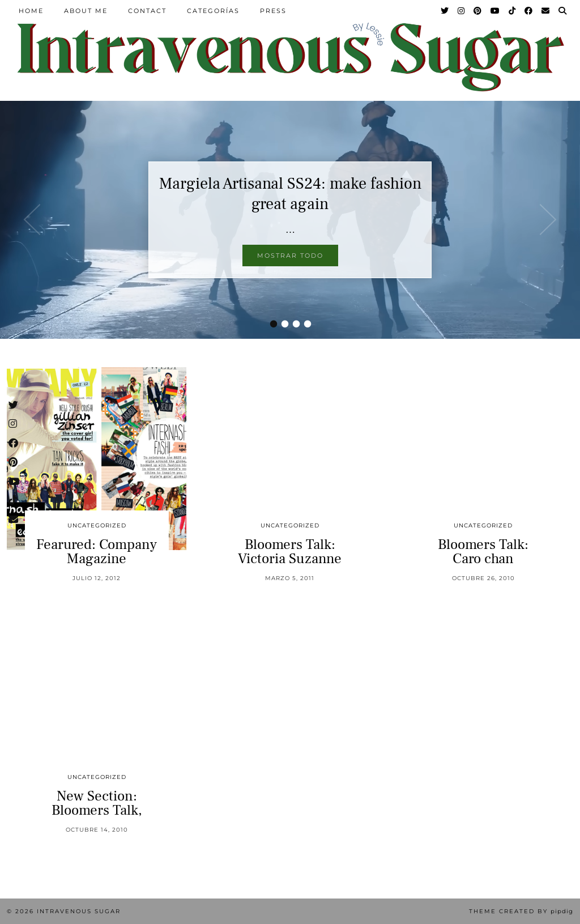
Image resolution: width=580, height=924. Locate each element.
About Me (86, 11)
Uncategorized (97, 525)
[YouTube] (496, 11)
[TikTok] (513, 11)
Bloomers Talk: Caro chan (483, 552)
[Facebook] (529, 11)
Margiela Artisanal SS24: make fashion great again (290, 194)
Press (273, 11)
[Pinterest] (478, 11)
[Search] (563, 11)
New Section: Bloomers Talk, (97, 803)
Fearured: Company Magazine (97, 552)
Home (31, 11)
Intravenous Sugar (79, 911)
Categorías (213, 11)
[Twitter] (445, 11)
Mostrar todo (290, 256)
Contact (147, 11)
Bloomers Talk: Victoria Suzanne (290, 552)
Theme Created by (521, 911)
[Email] (546, 11)
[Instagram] (462, 11)
